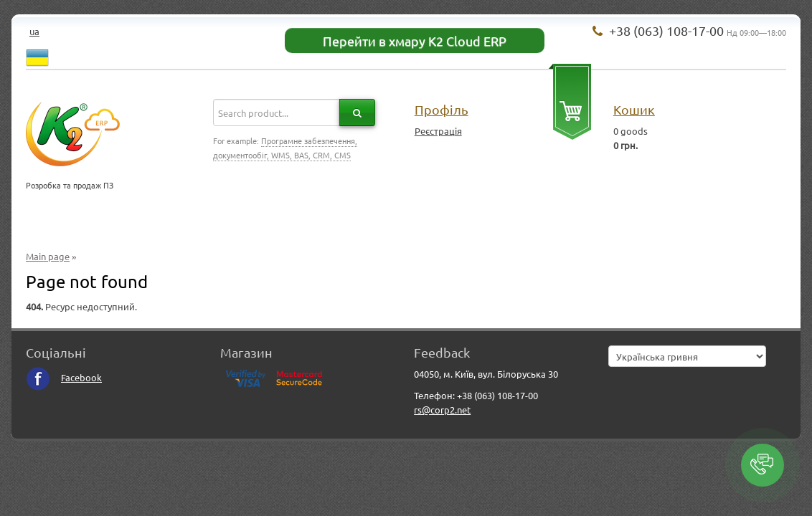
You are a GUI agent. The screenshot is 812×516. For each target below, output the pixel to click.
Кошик (634, 109)
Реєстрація (438, 131)
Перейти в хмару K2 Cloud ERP (415, 40)
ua (34, 31)
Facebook (64, 377)
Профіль (442, 109)
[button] (763, 465)
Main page (48, 256)
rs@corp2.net (442, 410)
